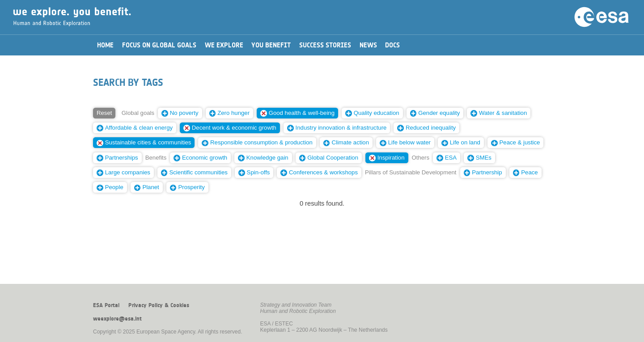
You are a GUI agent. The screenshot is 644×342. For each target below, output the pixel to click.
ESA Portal (106, 305)
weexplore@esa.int (117, 319)
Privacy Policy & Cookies (159, 305)
